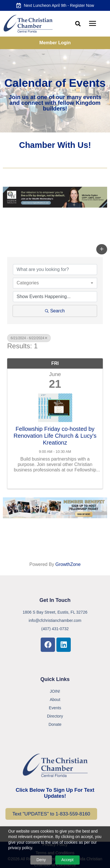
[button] (78, 24)
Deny (41, 860)
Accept (67, 860)
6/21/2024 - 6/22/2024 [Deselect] (29, 338)
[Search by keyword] (55, 270)
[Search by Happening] (55, 297)
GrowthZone (68, 564)
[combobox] (55, 283)
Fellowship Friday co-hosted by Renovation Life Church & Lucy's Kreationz (55, 436)
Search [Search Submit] (55, 311)
